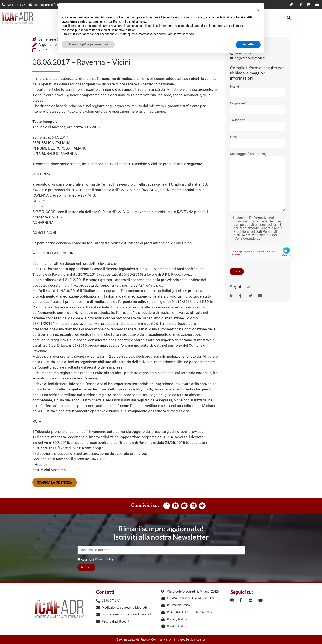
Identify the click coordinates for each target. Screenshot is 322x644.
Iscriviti (86, 567)
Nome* (258, 90)
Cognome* (258, 107)
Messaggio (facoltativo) (258, 182)
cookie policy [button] (138, 22)
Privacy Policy (104, 559)
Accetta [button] (248, 44)
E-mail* (258, 140)
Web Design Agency (193, 639)
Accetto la (86, 559)
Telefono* (258, 124)
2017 (43, 50)
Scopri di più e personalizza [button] (88, 44)
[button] (289, 18)
